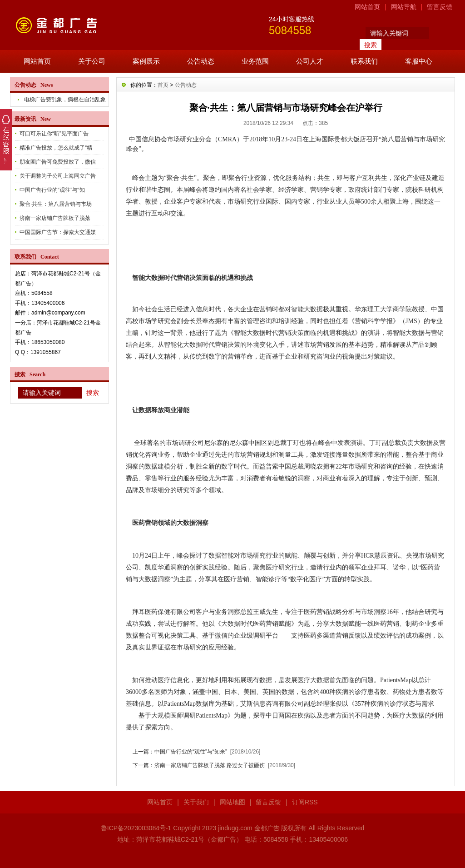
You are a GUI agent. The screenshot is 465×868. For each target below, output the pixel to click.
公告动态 (201, 61)
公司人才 (310, 61)
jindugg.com (235, 828)
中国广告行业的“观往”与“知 (52, 190)
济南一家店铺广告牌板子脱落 (55, 218)
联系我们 (364, 61)
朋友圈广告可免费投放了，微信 (58, 162)
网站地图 (232, 802)
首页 (163, 85)
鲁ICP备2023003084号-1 (136, 828)
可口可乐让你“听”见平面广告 (54, 134)
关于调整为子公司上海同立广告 (58, 176)
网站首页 (367, 7)
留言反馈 (440, 7)
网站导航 (404, 7)
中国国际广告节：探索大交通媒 (58, 232)
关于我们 (196, 802)
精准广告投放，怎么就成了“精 (56, 148)
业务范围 (255, 61)
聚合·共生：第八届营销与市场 (56, 204)
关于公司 (92, 61)
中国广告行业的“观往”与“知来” (191, 752)
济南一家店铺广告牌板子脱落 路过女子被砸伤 (210, 765)
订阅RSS (305, 802)
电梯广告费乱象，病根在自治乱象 (65, 100)
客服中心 (419, 61)
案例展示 (146, 61)
